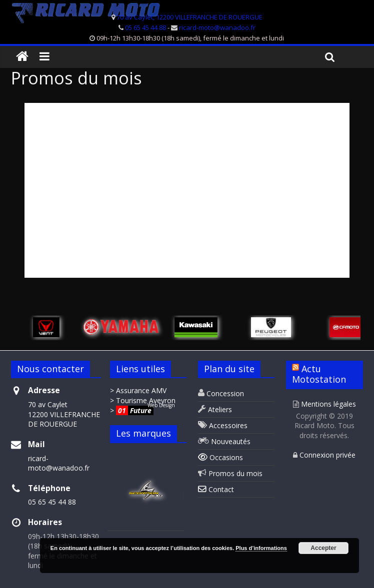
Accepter (323, 548)
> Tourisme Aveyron (143, 400)
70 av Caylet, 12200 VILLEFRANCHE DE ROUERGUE (189, 17)
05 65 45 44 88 (145, 27)
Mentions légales (324, 404)
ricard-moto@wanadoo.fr (217, 27)
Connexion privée (324, 455)
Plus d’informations (261, 548)
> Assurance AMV (138, 390)
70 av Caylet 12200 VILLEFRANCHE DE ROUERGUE (64, 414)
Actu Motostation (319, 374)
